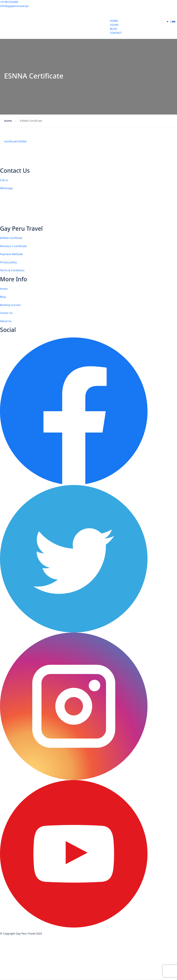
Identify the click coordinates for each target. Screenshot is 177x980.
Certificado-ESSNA (15, 141)
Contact (116, 33)
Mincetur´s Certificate (13, 246)
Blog (114, 29)
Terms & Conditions (12, 270)
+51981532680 (9, 2)
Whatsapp (6, 188)
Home (114, 21)
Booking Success (10, 305)
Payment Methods (11, 254)
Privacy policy (8, 262)
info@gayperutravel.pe (14, 6)
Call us (4, 180)
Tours (114, 25)
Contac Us (6, 313)
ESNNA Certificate (11, 238)
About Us (6, 321)
